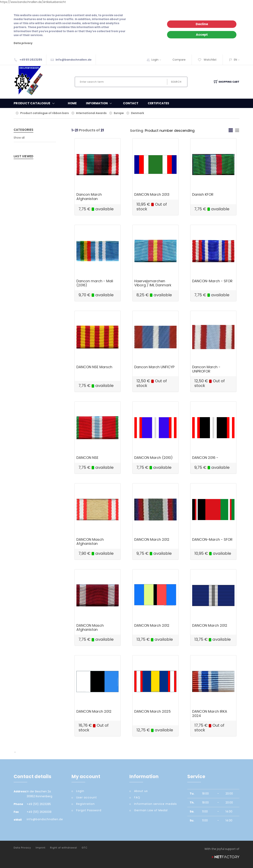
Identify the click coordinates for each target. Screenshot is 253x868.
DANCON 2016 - (205, 458)
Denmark (138, 113)
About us (141, 791)
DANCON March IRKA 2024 (210, 714)
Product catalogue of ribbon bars (45, 113)
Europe (119, 113)
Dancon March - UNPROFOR (206, 369)
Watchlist (207, 60)
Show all (19, 138)
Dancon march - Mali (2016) (95, 283)
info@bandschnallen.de (74, 60)
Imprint (41, 848)
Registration (85, 804)
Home (72, 103)
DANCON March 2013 (152, 194)
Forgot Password (89, 810)
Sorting (137, 131)
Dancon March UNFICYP (154, 367)
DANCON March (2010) (153, 458)
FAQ (137, 797)
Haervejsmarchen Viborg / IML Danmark (153, 283)
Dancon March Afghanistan (89, 197)
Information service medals (155, 804)
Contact (131, 103)
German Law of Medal (151, 810)
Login (157, 60)
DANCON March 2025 (153, 711)
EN (235, 60)
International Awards (91, 113)
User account (87, 797)
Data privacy (23, 43)
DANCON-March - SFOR (212, 281)
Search (176, 82)
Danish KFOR (203, 194)
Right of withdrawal (64, 848)
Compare (179, 60)
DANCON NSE (87, 458)
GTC (85, 848)
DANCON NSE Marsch (94, 367)
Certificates (158, 103)
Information (100, 103)
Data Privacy (22, 848)
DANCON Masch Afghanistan (90, 542)
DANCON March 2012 (152, 539)
